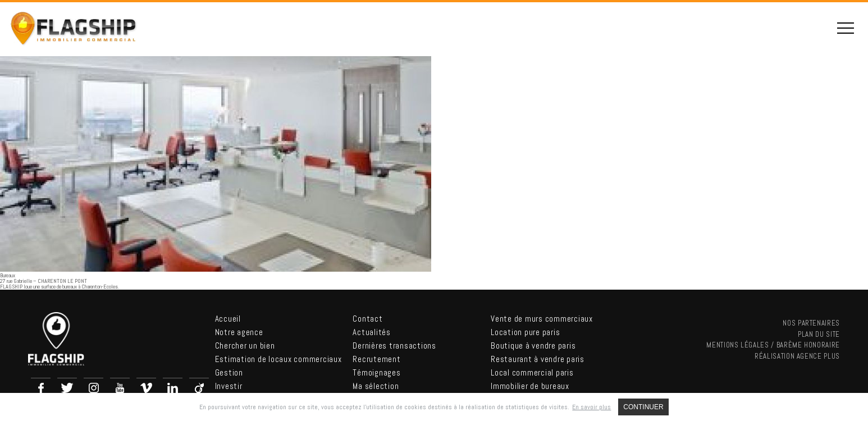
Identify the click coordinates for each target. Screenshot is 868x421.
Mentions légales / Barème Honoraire (773, 345)
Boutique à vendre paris (533, 346)
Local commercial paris (532, 372)
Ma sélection (376, 386)
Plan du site (819, 334)
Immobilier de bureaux (530, 386)
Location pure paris (525, 332)
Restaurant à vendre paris (538, 359)
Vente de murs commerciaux (542, 319)
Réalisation (797, 356)
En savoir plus (591, 407)
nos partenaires (811, 323)
